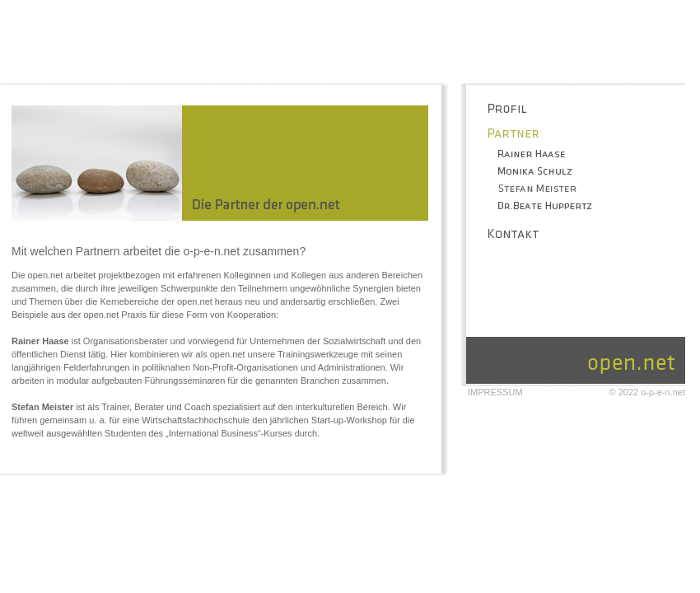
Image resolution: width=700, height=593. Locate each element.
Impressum (495, 392)
